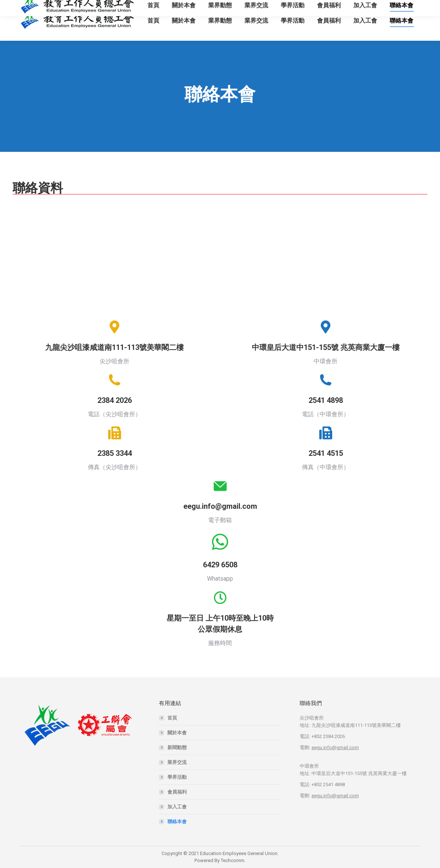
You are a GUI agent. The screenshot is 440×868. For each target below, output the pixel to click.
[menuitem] (153, 20)
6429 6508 (220, 565)
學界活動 (177, 777)
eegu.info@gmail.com (220, 506)
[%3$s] (114, 257)
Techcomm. (233, 860)
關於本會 (177, 733)
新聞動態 (177, 747)
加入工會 (177, 807)
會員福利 (177, 792)
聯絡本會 (177, 822)
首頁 (172, 718)
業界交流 (177, 762)
